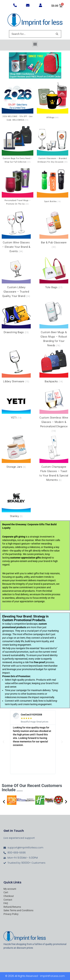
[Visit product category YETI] (16, 402)
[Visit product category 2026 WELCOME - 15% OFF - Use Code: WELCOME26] (18, 102)
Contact (8, 900)
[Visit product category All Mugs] (53, 101)
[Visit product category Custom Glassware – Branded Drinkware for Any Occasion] (53, 144)
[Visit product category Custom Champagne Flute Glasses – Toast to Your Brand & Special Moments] (54, 458)
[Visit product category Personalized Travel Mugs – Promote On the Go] (18, 186)
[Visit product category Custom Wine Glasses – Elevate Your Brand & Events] (16, 232)
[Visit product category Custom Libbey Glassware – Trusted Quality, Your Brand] (16, 277)
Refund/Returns (12, 907)
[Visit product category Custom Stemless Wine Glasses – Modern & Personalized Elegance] (54, 409)
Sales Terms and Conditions (18, 910)
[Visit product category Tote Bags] (54, 272)
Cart (6, 892)
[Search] (31, 34)
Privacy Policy (11, 914)
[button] (35, 44)
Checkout (9, 896)
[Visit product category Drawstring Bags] (16, 317)
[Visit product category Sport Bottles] (53, 185)
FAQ (6, 903)
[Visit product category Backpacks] (54, 366)
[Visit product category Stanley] (16, 501)
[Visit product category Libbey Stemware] (16, 366)
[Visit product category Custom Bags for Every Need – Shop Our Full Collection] (18, 144)
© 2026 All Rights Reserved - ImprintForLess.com (35, 976)
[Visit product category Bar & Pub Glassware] (54, 229)
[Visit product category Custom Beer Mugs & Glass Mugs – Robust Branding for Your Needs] (54, 324)
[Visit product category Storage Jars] (16, 452)
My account (10, 889)
